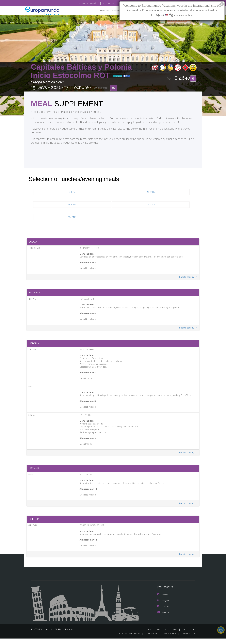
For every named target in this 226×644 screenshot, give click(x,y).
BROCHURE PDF (112, 11)
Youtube (163, 618)
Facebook (164, 600)
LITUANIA (151, 205)
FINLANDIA (151, 192)
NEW (100, 11)
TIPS (184, 635)
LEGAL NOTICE (149, 639)
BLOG (118, 3)
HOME (151, 635)
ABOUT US (162, 635)
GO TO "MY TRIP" (104, 3)
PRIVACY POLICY (168, 639)
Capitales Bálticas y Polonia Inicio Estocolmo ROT (81, 71)
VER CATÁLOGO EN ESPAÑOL (81, 3)
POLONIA (72, 217)
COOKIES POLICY (187, 639)
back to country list (188, 278)
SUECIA (72, 192)
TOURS (174, 635)
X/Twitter (163, 612)
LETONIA (72, 205)
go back (118, 76)
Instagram (164, 606)
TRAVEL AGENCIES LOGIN (126, 639)
